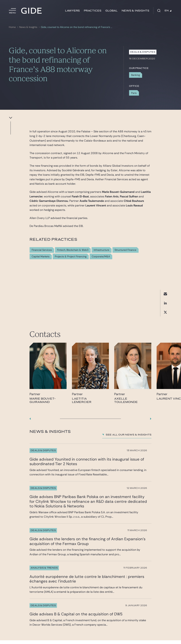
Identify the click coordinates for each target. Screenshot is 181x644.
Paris (134, 93)
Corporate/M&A (101, 257)
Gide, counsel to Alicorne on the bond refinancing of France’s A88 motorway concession (77, 27)
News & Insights (135, 11)
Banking (135, 75)
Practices (93, 11)
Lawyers (72, 11)
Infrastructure (101, 250)
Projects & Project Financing (71, 257)
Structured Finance (125, 250)
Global (111, 11)
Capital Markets (41, 257)
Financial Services (42, 250)
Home (12, 27)
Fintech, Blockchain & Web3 (73, 250)
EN (168, 11)
